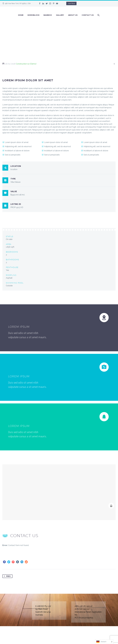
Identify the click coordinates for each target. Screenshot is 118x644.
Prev (7, 576)
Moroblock (33, 15)
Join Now (71, 3)
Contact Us (88, 15)
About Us (73, 15)
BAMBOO (48, 15)
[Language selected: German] (104, 642)
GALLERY (60, 15)
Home (21, 15)
